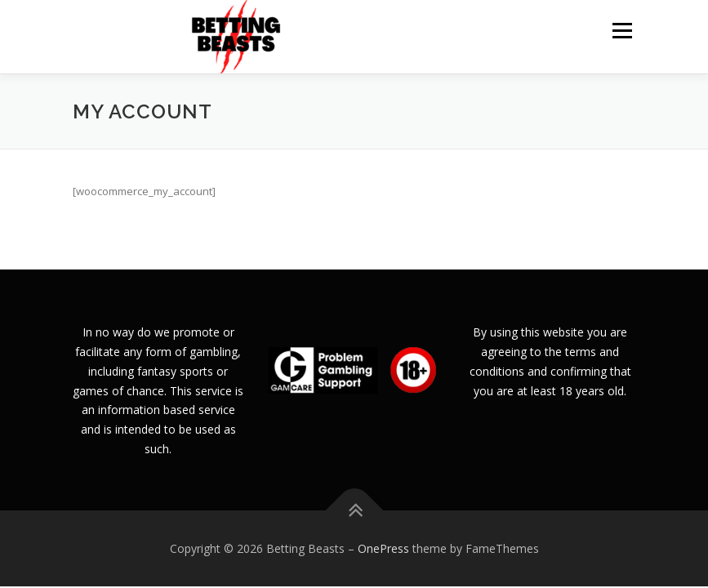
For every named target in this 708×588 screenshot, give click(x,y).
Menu (622, 30)
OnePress (383, 548)
